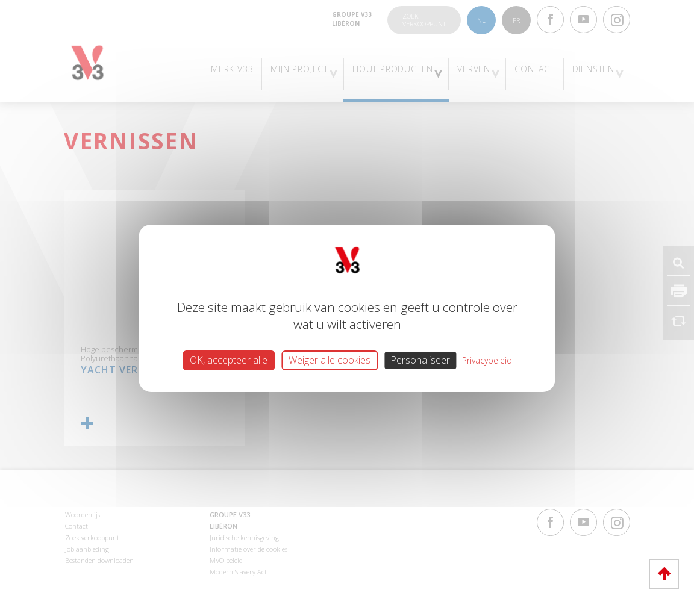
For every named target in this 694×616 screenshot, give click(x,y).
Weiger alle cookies (330, 359)
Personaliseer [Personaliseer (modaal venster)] (420, 359)
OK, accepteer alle (229, 359)
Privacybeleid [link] (487, 360)
